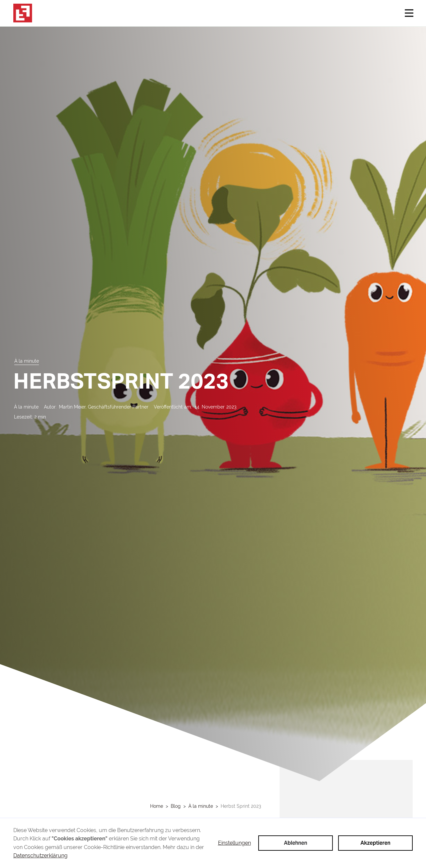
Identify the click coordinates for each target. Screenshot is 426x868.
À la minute (201, 806)
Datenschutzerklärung (40, 856)
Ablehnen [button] (296, 843)
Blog (176, 806)
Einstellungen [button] (234, 843)
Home (157, 806)
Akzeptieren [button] (375, 843)
